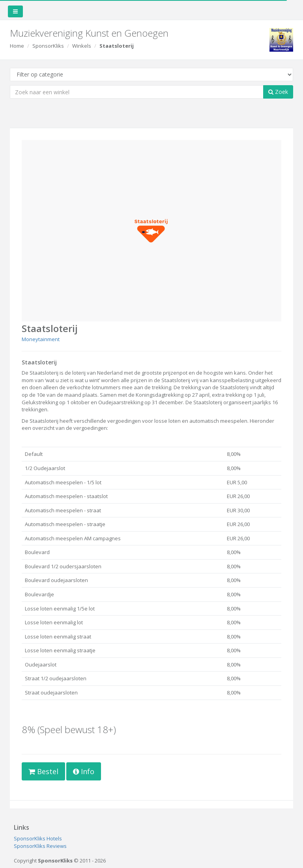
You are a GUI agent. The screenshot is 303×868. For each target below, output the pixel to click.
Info (84, 771)
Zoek (278, 92)
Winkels (82, 46)
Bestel (43, 771)
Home (17, 46)
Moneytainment (41, 339)
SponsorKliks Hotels (38, 838)
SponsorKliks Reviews (40, 846)
